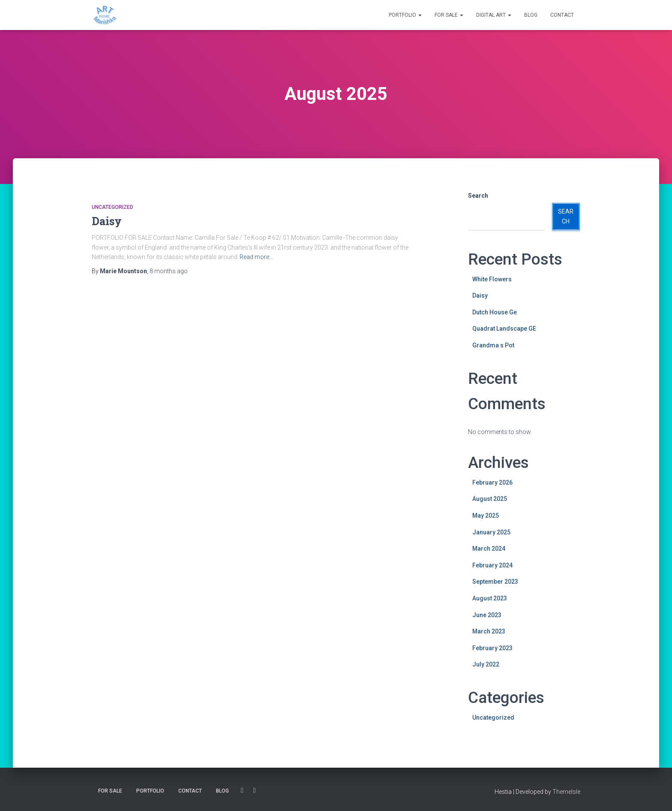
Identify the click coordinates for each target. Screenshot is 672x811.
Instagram (255, 790)
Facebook (242, 790)
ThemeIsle (566, 792)
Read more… (256, 257)
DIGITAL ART (494, 15)
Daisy (107, 221)
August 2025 (490, 499)
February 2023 (492, 648)
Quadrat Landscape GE (504, 329)
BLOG (531, 15)
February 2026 (492, 482)
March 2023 (489, 631)
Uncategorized (112, 207)
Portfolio (405, 15)
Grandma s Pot (493, 345)
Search (478, 196)
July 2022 (486, 664)
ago (169, 271)
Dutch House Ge (495, 312)
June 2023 (487, 615)
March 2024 (489, 549)
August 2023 (490, 598)
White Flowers (492, 279)
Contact (562, 15)
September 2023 (495, 582)
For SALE (449, 15)
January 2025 (491, 532)
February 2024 (492, 565)
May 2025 (486, 516)
